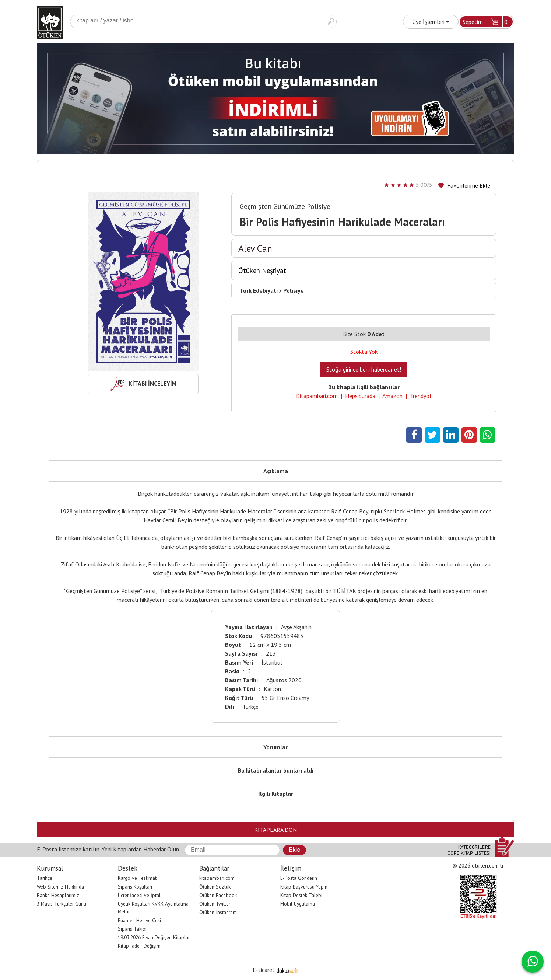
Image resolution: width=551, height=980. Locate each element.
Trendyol (421, 396)
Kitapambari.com (317, 396)
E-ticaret (264, 970)
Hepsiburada (360, 396)
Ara (331, 22)
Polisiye (294, 290)
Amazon (392, 396)
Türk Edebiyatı (259, 290)
